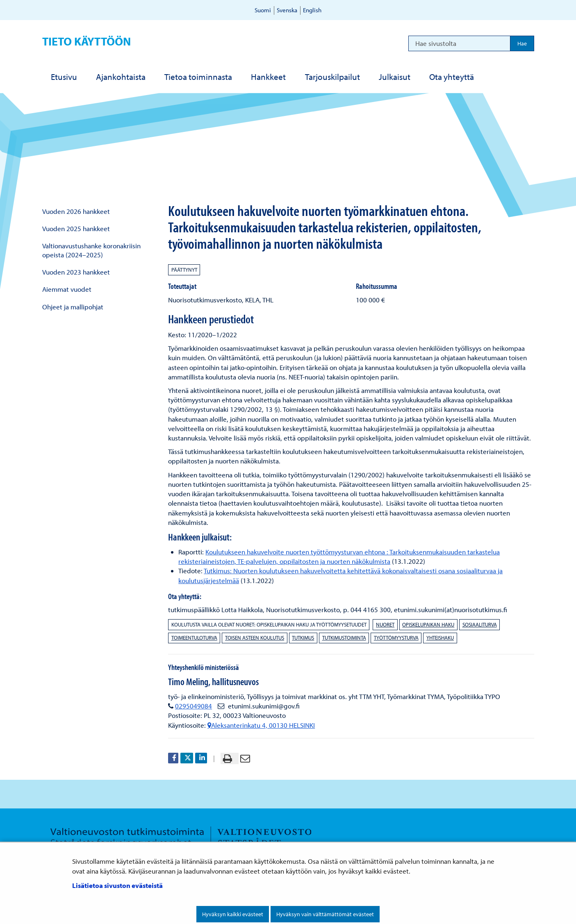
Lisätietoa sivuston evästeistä (117, 885)
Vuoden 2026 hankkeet (76, 211)
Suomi (263, 10)
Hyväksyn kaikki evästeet (233, 914)
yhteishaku (440, 638)
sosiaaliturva (480, 624)
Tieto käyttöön (87, 41)
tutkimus (303, 638)
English (312, 10)
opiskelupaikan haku (428, 624)
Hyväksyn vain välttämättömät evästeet (325, 914)
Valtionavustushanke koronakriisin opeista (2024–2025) (91, 250)
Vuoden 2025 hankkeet (76, 228)
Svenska (287, 10)
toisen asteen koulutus (255, 638)
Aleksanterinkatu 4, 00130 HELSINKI (261, 725)
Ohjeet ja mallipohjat (73, 307)
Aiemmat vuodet (67, 289)
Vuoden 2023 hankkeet (76, 272)
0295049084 (194, 706)
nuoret (385, 624)
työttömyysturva (396, 638)
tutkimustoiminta (344, 638)
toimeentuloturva (194, 638)
